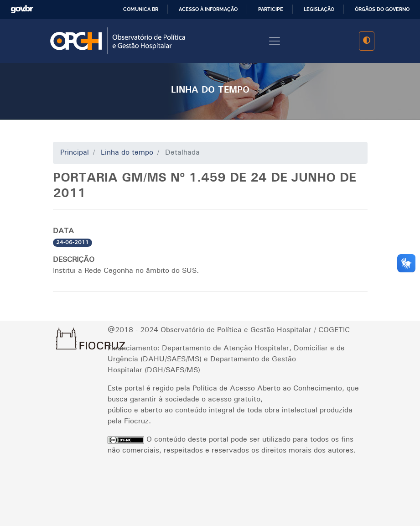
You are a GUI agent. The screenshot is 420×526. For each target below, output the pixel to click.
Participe (271, 9)
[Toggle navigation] (275, 41)
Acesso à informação (208, 9)
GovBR (26, 9)
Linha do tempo (127, 153)
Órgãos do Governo (382, 9)
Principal (75, 153)
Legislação (319, 9)
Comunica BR (141, 9)
